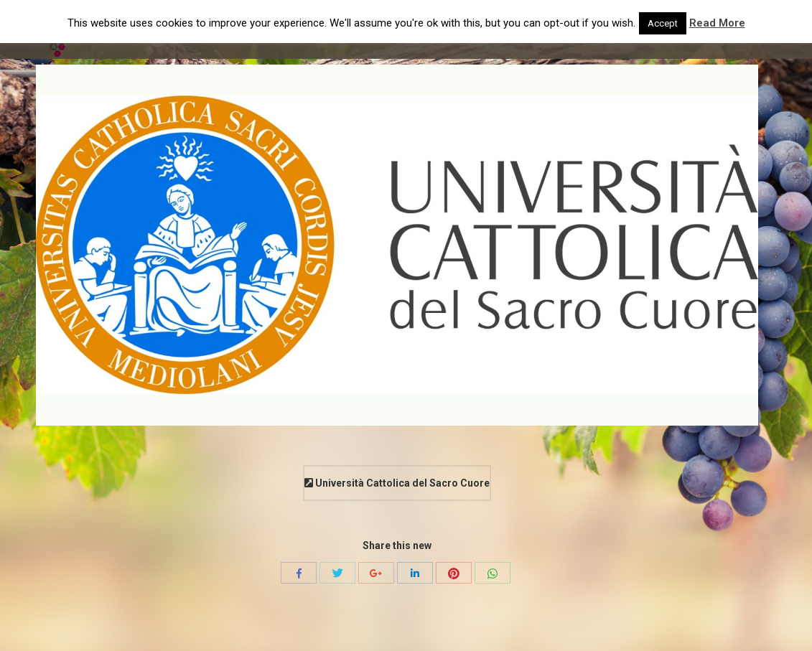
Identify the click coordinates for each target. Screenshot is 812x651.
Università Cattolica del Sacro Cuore (397, 483)
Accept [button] (663, 23)
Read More (717, 23)
